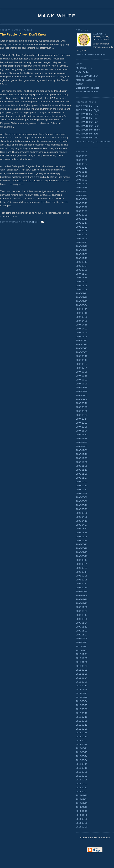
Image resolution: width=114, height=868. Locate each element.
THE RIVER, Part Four (87, 126)
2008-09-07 (82, 568)
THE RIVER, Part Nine (87, 106)
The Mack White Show (87, 76)
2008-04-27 (82, 525)
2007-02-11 (82, 293)
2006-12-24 (82, 266)
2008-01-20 (82, 474)
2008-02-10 (82, 486)
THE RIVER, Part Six (86, 118)
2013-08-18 (82, 768)
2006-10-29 (82, 235)
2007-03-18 (82, 313)
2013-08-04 (82, 760)
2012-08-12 (82, 725)
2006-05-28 (82, 160)
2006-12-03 (82, 254)
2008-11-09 (82, 595)
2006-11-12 (82, 242)
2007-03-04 (82, 305)
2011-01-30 (82, 662)
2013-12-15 (82, 803)
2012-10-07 (82, 741)
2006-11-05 (82, 239)
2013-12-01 (82, 799)
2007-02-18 (82, 297)
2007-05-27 (82, 348)
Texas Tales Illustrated (87, 92)
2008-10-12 (82, 584)
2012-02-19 (82, 697)
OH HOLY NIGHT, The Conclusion (93, 142)
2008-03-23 (82, 509)
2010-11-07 (82, 650)
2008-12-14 (82, 615)
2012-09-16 (82, 733)
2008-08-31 (82, 564)
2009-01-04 (82, 623)
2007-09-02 (82, 395)
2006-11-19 (82, 246)
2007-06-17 (82, 360)
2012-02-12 (82, 693)
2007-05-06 (82, 337)
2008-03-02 (82, 497)
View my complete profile (91, 55)
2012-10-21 (82, 748)
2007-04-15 (82, 325)
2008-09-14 (82, 572)
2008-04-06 (82, 517)
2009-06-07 (82, 635)
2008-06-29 (82, 548)
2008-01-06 (82, 466)
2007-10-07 (82, 415)
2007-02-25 (82, 301)
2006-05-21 (82, 156)
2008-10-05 (82, 580)
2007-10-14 (82, 419)
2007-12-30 (82, 462)
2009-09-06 (82, 638)
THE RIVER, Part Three (88, 130)
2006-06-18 (82, 172)
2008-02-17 (82, 490)
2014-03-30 (82, 827)
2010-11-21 (82, 654)
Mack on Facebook (85, 80)
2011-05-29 (82, 674)
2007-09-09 (82, 399)
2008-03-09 (82, 501)
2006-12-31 (82, 270)
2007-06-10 (82, 356)
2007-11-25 (82, 442)
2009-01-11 (82, 627)
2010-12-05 (82, 658)
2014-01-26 (82, 815)
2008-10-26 (82, 591)
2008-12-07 (82, 611)
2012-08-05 (82, 721)
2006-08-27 (82, 211)
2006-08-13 (82, 203)
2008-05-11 (82, 529)
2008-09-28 (82, 576)
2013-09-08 (82, 780)
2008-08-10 (82, 556)
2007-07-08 (82, 372)
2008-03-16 (82, 505)
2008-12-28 (82, 619)
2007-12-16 (82, 454)
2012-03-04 (82, 701)
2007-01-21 (82, 282)
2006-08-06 (82, 199)
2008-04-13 (82, 521)
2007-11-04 (82, 431)
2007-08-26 (82, 391)
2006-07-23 (82, 191)
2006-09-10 (82, 219)
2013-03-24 (82, 756)
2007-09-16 (82, 403)
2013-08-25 (82, 772)
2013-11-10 (82, 795)
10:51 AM (33, 222)
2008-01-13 (82, 470)
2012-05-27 (82, 705)
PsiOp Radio (82, 72)
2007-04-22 (82, 329)
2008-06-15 (82, 541)
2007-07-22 (82, 380)
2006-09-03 (82, 215)
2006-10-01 (82, 227)
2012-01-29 (82, 689)
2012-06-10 (82, 713)
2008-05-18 (82, 533)
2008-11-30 (82, 607)
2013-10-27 (82, 792)
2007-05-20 (82, 344)
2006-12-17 (82, 262)
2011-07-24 (82, 678)
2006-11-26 (82, 250)
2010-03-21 (82, 646)
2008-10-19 (82, 588)
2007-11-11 (82, 435)
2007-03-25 (82, 317)
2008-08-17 (82, 560)
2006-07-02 (82, 180)
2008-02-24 (82, 493)
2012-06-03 (82, 709)
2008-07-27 (82, 552)
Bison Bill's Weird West (87, 88)
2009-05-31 (82, 631)
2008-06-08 (82, 537)
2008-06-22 (82, 544)
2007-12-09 (82, 450)
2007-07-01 (82, 368)
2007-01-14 (82, 278)
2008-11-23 (82, 603)
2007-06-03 (82, 352)
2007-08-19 (82, 387)
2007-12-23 (82, 458)
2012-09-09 (82, 729)
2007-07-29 (82, 384)
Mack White (99, 34)
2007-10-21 (82, 423)
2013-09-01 (82, 776)
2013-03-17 (82, 752)
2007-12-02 (82, 446)
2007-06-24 (82, 364)
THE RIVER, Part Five (87, 122)
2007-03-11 (82, 309)
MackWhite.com (84, 68)
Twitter (79, 84)
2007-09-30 (82, 411)
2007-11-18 (82, 438)
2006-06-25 (82, 176)
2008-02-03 (82, 482)
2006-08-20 (82, 207)
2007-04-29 (82, 333)
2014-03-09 (82, 823)
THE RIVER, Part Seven (88, 114)
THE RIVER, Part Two (87, 134)
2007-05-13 (82, 340)
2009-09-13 (82, 642)
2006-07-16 (82, 187)
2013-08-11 (82, 764)
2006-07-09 (82, 184)
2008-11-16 (82, 599)
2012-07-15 (82, 717)
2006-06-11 (82, 168)
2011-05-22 (82, 670)
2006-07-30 (82, 195)
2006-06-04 (82, 164)
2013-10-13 (82, 788)
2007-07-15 (82, 376)
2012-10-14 (82, 744)
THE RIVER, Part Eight (87, 110)
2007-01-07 (82, 274)
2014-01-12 (82, 807)
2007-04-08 (82, 321)
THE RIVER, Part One (87, 138)
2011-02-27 (82, 666)
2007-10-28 (82, 427)
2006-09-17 (82, 223)
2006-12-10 (82, 258)
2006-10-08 (82, 231)
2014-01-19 (82, 811)
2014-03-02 (82, 819)
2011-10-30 (82, 686)
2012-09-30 (82, 737)
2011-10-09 (82, 682)
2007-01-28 (82, 286)
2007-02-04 (82, 290)
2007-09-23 (82, 407)
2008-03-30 (82, 513)
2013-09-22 (82, 784)
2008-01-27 (82, 478)
